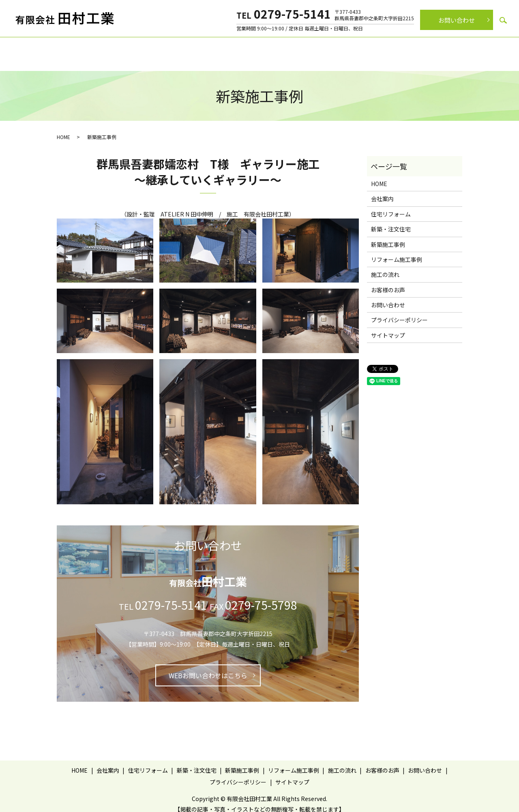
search (503, 20)
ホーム (95, 49)
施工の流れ (373, 49)
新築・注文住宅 (220, 49)
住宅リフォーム (169, 49)
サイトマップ (388, 327)
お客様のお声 (416, 49)
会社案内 (126, 49)
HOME (63, 129)
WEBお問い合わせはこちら (208, 667)
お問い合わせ (457, 20)
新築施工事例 (268, 49)
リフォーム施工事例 (322, 49)
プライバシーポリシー (399, 312)
